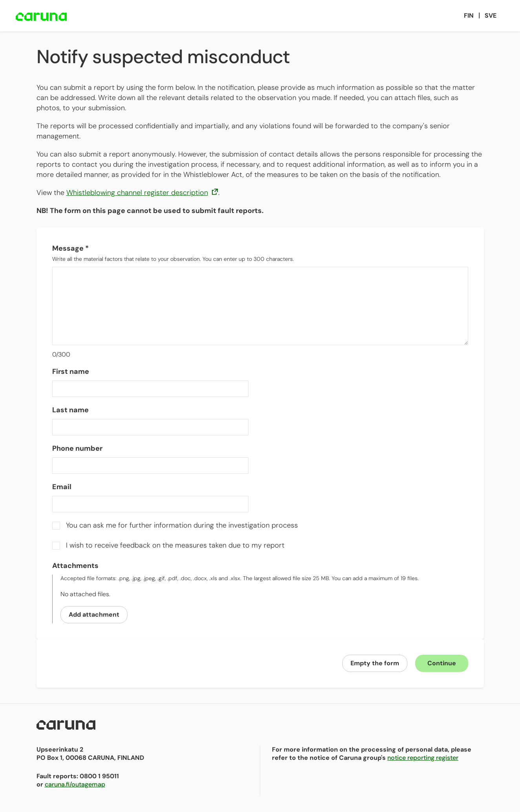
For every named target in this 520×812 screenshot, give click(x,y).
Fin (469, 16)
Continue (442, 663)
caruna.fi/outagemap (75, 784)
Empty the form (375, 663)
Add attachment (94, 614)
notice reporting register (423, 758)
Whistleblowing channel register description (142, 193)
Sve (491, 16)
